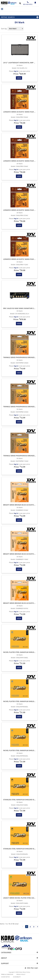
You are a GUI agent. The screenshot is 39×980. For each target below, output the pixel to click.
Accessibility (17, 977)
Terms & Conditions (7, 974)
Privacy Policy (21, 974)
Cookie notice (5, 977)
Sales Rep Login (32, 968)
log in (16, 71)
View (19, 78)
